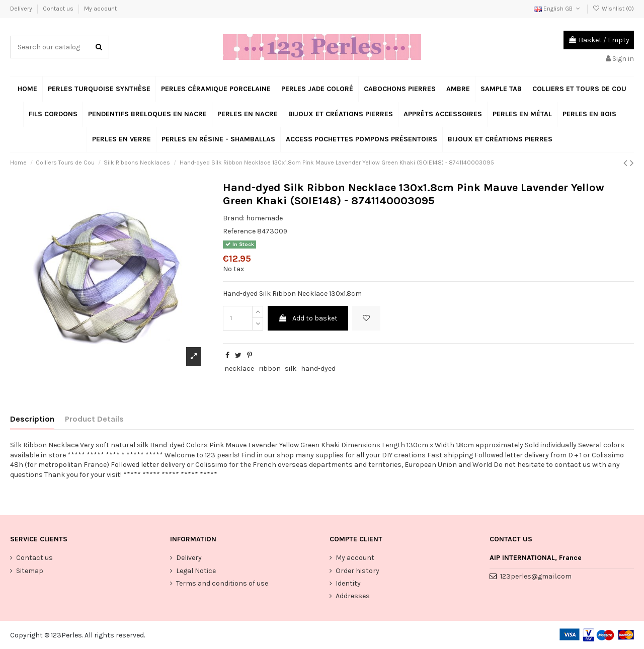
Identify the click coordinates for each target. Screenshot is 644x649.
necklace (239, 369)
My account (100, 9)
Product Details (94, 419)
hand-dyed (318, 369)
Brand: (234, 218)
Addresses (353, 596)
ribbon (270, 369)
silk (291, 369)
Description (32, 419)
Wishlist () (613, 9)
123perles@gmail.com (536, 576)
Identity (348, 583)
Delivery (22, 9)
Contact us (59, 9)
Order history (357, 571)
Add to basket (308, 318)
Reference (239, 231)
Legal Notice (196, 571)
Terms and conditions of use (222, 583)
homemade (264, 218)
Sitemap (30, 571)
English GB (558, 9)
